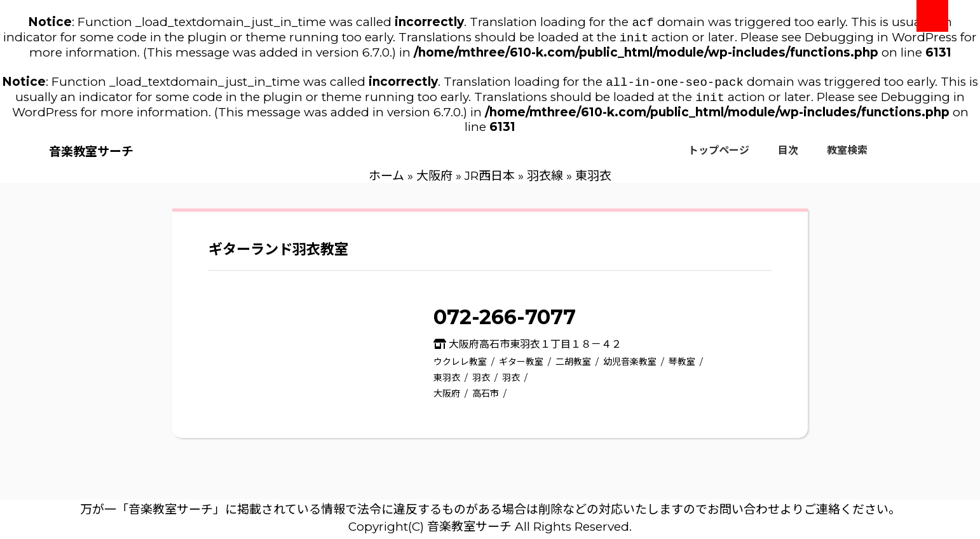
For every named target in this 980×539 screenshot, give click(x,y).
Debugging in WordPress (881, 40)
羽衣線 (545, 181)
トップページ (719, 155)
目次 (788, 155)
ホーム (386, 181)
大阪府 (434, 181)
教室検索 (847, 155)
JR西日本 (490, 181)
